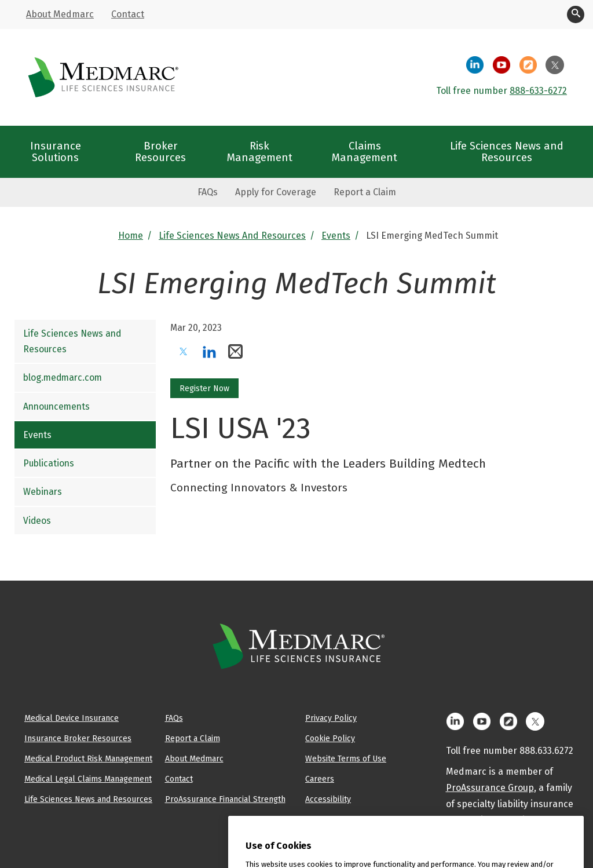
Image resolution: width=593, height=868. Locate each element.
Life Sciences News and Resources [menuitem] (507, 152)
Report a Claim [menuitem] (365, 192)
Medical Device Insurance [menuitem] (72, 718)
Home (131, 236)
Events (336, 236)
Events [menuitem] (37, 435)
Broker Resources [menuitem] (160, 152)
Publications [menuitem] (49, 463)
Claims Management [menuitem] (365, 152)
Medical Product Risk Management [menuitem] (88, 758)
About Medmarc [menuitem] (60, 14)
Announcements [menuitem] (56, 406)
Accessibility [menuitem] (328, 799)
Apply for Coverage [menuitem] (276, 192)
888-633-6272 (538, 91)
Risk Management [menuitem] (260, 152)
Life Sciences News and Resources (232, 236)
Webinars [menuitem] (43, 492)
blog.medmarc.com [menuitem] (63, 378)
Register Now (204, 388)
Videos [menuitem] (37, 521)
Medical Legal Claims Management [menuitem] (88, 779)
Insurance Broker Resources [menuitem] (78, 738)
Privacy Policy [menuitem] (331, 718)
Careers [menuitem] (320, 779)
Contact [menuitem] (128, 14)
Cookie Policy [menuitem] (330, 738)
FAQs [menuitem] (208, 192)
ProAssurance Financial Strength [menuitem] (225, 799)
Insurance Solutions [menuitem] (56, 152)
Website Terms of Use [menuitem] (346, 758)
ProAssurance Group (490, 788)
